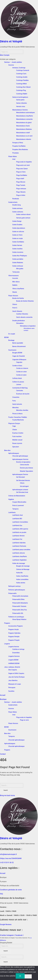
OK (20, 976)
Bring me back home (7, 795)
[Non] (28, 976)
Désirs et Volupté (11, 41)
